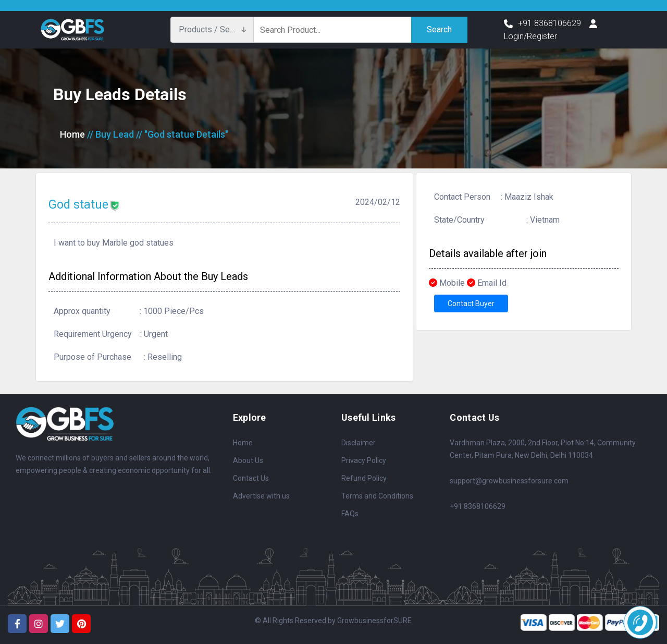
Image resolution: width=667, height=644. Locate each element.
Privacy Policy (364, 460)
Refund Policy (364, 478)
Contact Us (251, 478)
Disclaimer (359, 443)
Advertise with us (261, 496)
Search (439, 29)
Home (72, 134)
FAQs (350, 514)
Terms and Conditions (377, 496)
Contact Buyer (471, 303)
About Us (248, 460)
